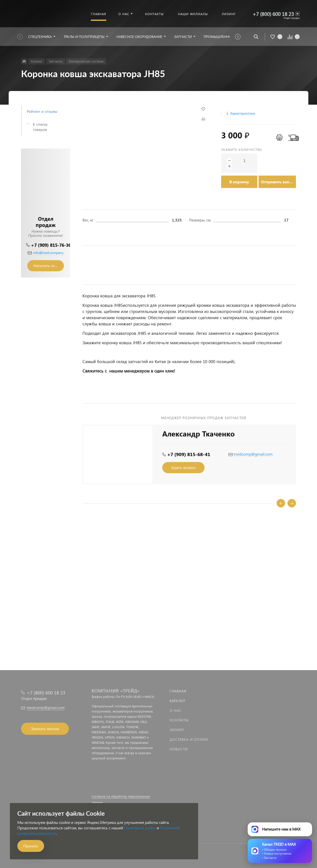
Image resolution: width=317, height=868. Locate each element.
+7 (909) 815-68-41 (189, 454)
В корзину (239, 182)
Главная (178, 691)
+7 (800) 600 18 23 (273, 14)
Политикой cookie (140, 828)
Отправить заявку (278, 182)
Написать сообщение (49, 266)
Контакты (179, 720)
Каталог (178, 701)
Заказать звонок (45, 729)
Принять (31, 846)
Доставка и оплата (189, 739)
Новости (179, 749)
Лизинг (177, 730)
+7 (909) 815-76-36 (51, 245)
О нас (176, 710)
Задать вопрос (183, 467)
